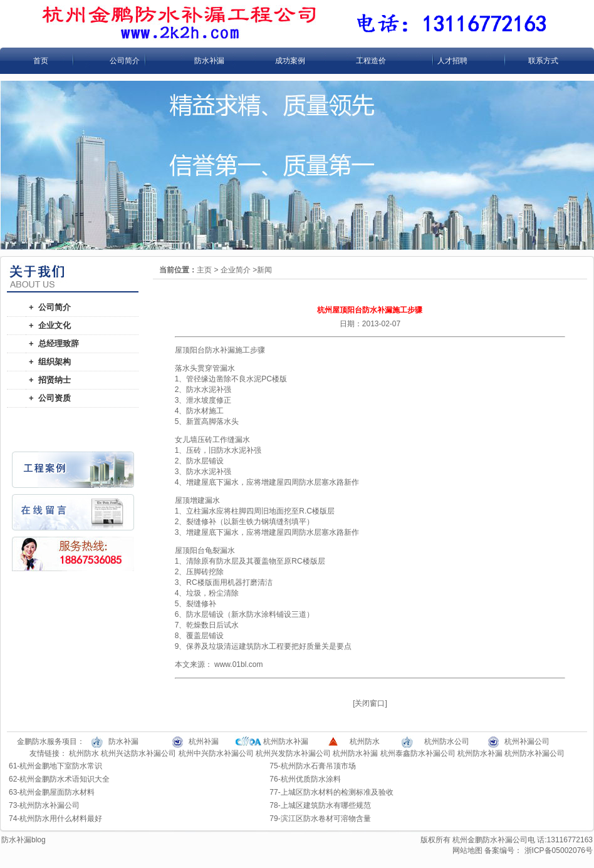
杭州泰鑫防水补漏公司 (418, 753)
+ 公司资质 (50, 398)
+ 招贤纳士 (50, 380)
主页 (204, 270)
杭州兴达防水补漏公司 (138, 753)
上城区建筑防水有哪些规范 (326, 805)
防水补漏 (209, 61)
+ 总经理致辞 (54, 344)
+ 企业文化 (50, 325)
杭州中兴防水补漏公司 (216, 753)
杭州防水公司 (447, 741)
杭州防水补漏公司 (534, 753)
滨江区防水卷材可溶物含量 (326, 819)
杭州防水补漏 (355, 753)
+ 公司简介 (50, 307)
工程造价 (371, 61)
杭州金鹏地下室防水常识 (61, 766)
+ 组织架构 (50, 362)
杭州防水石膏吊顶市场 (318, 766)
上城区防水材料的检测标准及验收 (337, 792)
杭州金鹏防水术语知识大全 (65, 779)
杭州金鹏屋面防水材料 (57, 792)
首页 (41, 61)
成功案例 (290, 61)
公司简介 (125, 61)
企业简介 (236, 270)
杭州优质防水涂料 (311, 779)
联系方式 (543, 61)
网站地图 (467, 850)
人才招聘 (452, 61)
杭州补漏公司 (527, 741)
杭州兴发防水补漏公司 (293, 753)
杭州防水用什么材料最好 (61, 819)
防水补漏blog (23, 840)
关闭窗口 (370, 703)
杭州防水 (84, 753)
